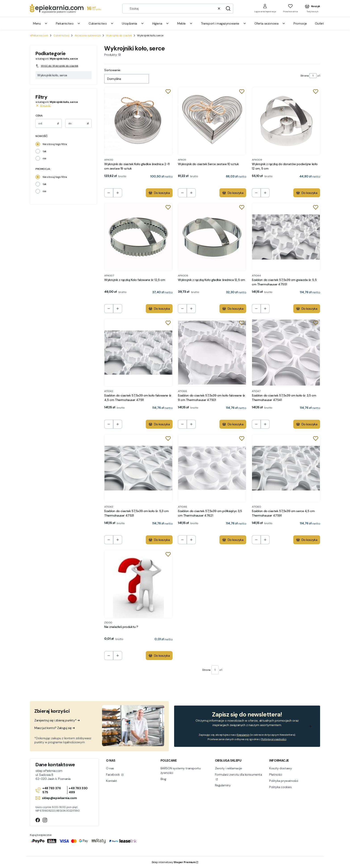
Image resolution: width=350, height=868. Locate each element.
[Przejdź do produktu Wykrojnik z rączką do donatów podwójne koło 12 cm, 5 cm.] (286, 121)
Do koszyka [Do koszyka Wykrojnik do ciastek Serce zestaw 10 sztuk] (233, 193)
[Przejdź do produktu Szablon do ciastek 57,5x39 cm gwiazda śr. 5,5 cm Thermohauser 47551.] (286, 237)
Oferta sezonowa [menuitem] (270, 23)
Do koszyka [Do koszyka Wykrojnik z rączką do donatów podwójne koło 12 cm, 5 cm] (307, 193)
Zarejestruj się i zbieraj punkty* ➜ (57, 720)
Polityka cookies (280, 787)
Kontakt (111, 781)
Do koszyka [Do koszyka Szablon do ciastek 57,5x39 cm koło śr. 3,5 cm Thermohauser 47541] (307, 424)
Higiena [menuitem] (161, 23)
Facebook (113, 775)
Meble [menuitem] (185, 23)
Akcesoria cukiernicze (88, 35)
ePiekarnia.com (39, 35)
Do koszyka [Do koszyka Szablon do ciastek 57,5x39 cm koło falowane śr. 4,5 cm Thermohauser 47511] (159, 424)
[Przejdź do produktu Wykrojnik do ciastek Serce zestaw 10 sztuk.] (212, 121)
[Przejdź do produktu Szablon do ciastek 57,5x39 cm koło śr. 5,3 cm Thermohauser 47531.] (138, 468)
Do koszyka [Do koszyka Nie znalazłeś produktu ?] (159, 656)
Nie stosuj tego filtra (55, 144)
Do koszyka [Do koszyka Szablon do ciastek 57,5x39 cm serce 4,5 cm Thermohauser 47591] (307, 540)
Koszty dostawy (280, 768)
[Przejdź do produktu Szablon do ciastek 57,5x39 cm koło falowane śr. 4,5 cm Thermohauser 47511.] (138, 353)
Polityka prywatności (284, 781)
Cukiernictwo (61, 35)
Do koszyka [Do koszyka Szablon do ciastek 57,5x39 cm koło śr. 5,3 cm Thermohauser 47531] (159, 540)
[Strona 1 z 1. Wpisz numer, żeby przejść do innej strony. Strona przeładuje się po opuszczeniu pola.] (313, 76)
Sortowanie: (112, 70)
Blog (163, 779)
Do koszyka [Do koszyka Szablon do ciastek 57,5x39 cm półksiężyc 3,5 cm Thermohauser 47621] (233, 540)
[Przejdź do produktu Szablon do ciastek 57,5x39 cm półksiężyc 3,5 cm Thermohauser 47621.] (212, 468)
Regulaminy (223, 785)
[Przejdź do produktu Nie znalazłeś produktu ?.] (138, 584)
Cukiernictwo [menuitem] (101, 23)
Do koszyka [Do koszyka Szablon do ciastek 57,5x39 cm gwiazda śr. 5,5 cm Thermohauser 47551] (307, 309)
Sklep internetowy (174, 862)
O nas (110, 768)
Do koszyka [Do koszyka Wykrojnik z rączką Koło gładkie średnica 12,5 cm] (233, 309)
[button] (228, 8)
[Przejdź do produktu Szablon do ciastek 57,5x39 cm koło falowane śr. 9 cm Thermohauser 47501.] (212, 353)
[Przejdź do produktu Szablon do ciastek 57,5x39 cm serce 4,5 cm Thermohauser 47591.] (286, 468)
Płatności (276, 775)
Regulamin (243, 735)
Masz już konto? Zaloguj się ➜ (55, 728)
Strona (304, 76)
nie (44, 158)
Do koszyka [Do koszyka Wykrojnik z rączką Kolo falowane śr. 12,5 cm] (159, 309)
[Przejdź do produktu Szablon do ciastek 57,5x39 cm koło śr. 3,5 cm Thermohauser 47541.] (286, 353)
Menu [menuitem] (40, 23)
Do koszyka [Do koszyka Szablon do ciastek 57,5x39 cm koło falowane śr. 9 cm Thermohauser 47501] (233, 424)
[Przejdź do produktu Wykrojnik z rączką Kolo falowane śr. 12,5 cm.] (138, 237)
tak (45, 151)
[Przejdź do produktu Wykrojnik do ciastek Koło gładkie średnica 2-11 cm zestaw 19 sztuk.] (138, 121)
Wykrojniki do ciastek (119, 35)
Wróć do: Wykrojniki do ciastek (57, 66)
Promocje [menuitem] (300, 23)
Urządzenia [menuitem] (133, 23)
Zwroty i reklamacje (228, 768)
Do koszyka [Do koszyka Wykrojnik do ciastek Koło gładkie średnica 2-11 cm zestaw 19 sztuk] (159, 193)
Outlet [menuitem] (319, 23)
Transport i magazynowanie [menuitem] (224, 23)
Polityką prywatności (274, 739)
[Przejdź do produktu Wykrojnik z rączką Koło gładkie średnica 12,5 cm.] (212, 237)
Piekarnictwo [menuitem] (68, 23)
